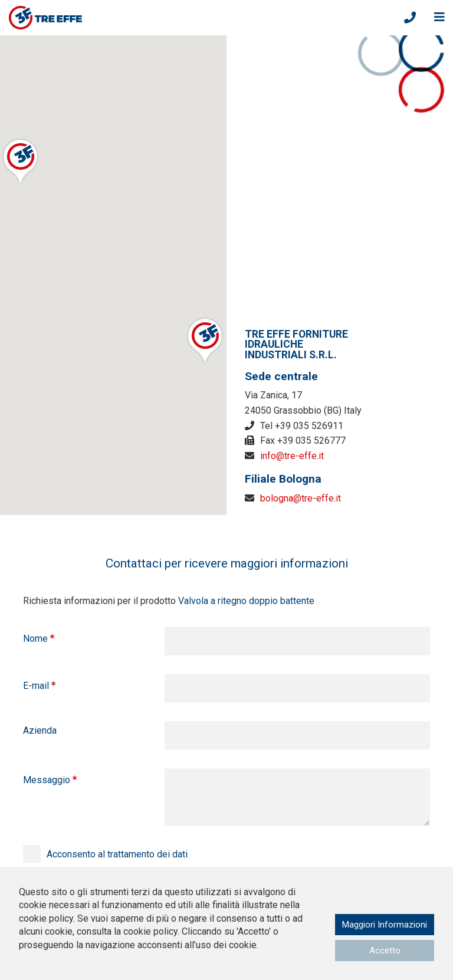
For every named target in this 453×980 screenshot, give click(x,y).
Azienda (40, 730)
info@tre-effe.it (292, 456)
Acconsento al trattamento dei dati (117, 854)
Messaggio (47, 780)
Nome (35, 639)
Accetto (382, 950)
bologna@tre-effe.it (301, 498)
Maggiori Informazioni (382, 923)
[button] (21, 162)
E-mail (36, 686)
